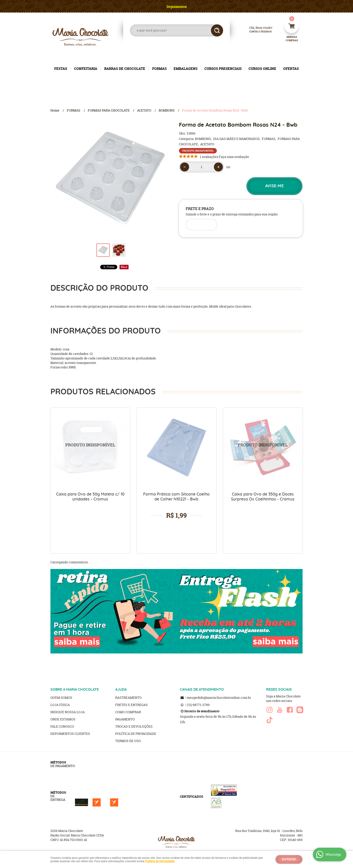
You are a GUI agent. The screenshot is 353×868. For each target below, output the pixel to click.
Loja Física (60, 705)
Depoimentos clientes (70, 734)
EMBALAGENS (186, 69)
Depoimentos (177, 7)
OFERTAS (291, 69)
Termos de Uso (128, 741)
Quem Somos (61, 698)
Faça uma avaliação (234, 157)
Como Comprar (128, 712)
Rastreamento (128, 698)
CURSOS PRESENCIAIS (223, 69)
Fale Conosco (62, 726)
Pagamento (125, 719)
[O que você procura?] (217, 30)
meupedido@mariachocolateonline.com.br (219, 698)
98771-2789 (198, 705)
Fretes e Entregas (131, 705)
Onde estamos (63, 719)
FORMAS (159, 69)
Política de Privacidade (136, 734)
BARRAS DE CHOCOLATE (125, 69)
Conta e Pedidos (257, 32)
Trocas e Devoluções (134, 726)
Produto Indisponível (90, 448)
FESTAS (61, 69)
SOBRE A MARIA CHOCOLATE (75, 690)
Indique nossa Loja (68, 712)
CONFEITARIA (86, 69)
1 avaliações (209, 157)
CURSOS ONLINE (262, 69)
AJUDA (121, 690)
